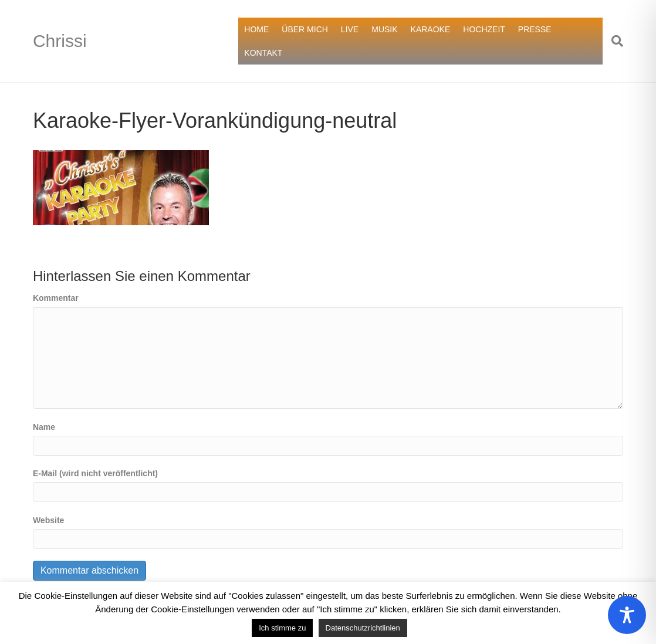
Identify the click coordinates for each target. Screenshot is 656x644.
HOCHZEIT (484, 29)
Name (44, 427)
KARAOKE (431, 29)
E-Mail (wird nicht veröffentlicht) (95, 473)
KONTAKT (263, 53)
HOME (256, 29)
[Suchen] (613, 41)
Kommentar (56, 298)
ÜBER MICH (305, 29)
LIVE (350, 29)
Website (48, 520)
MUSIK (384, 29)
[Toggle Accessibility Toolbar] (627, 615)
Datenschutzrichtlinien (363, 628)
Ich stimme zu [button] (282, 628)
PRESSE (535, 29)
